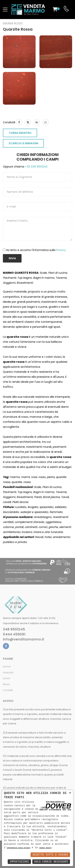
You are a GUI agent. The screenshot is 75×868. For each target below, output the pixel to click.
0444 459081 (14, 634)
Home (7, 667)
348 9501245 (14, 629)
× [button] (70, 793)
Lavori (7, 678)
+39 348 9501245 (36, 167)
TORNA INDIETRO (20, 133)
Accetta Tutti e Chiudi (50, 855)
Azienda (8, 672)
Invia (12, 258)
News (6, 684)
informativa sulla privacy (19, 848)
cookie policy (45, 848)
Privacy (61, 250)
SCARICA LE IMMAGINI (23, 143)
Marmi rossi (13, 23)
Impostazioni (19, 862)
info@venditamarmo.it (24, 639)
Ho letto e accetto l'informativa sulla (36, 250)
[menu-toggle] (5, 10)
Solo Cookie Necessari (51, 862)
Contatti (8, 690)
